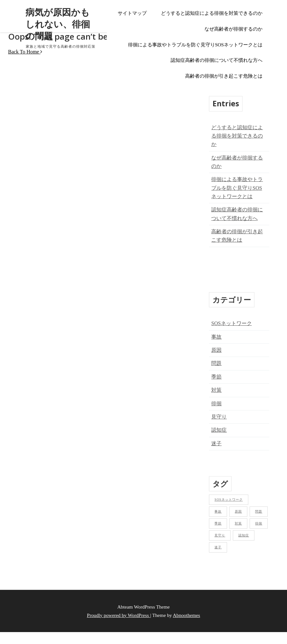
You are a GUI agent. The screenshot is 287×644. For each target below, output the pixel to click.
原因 (216, 350)
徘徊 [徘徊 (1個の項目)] (259, 523)
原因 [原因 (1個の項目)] (238, 511)
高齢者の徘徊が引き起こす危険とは (224, 76)
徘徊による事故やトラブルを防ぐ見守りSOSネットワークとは (195, 45)
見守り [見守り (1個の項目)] (220, 535)
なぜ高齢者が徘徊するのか (233, 29)
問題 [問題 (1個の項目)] (259, 511)
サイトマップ (132, 13)
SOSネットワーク (231, 323)
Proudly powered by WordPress (119, 615)
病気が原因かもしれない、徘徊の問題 (57, 24)
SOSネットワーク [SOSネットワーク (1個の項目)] (228, 500)
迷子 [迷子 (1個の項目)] (218, 547)
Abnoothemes (186, 615)
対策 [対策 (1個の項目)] (238, 523)
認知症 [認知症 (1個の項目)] (244, 535)
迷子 (216, 443)
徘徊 (216, 404)
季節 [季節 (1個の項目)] (218, 523)
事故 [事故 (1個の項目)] (218, 511)
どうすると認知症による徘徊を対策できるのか (212, 13)
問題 (216, 363)
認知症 (219, 430)
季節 (216, 377)
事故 (216, 337)
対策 (216, 390)
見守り (219, 417)
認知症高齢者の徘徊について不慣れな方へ (217, 60)
